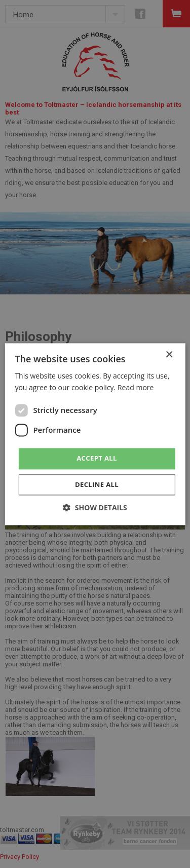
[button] (95, 507)
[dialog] (95, 434)
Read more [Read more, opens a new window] (136, 387)
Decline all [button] (97, 484)
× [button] (169, 355)
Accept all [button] (97, 458)
